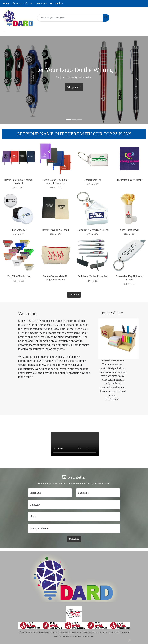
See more (74, 295)
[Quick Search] (70, 18)
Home (6, 3)
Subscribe (74, 539)
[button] (11, 80)
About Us (17, 3)
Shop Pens (74, 87)
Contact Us (41, 3)
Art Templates (57, 3)
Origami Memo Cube (113, 360)
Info (26, 3)
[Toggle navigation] (5, 32)
